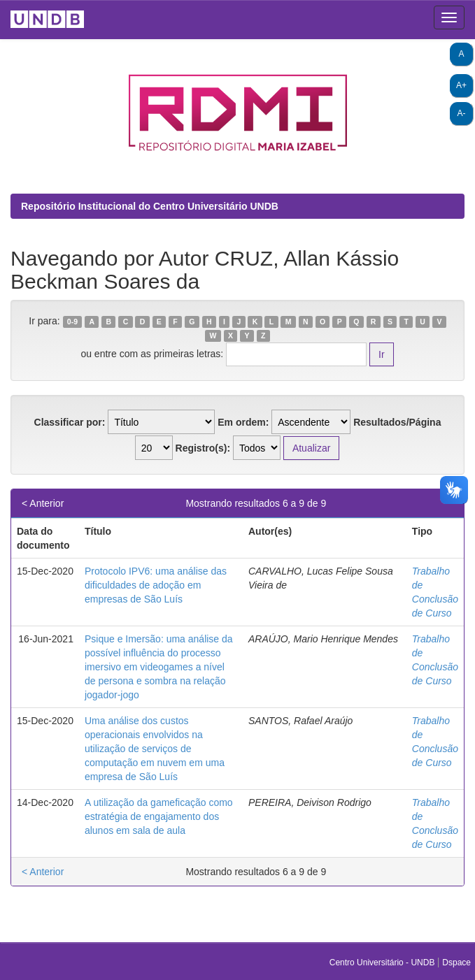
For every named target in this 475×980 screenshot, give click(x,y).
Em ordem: (243, 422)
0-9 (72, 322)
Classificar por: (70, 422)
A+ (461, 85)
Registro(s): (203, 448)
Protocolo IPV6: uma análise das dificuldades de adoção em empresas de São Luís (156, 585)
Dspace (456, 963)
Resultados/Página (397, 422)
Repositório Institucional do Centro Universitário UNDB (150, 206)
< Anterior (43, 503)
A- (462, 113)
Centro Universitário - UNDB (383, 963)
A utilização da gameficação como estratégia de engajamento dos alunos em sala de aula (159, 816)
